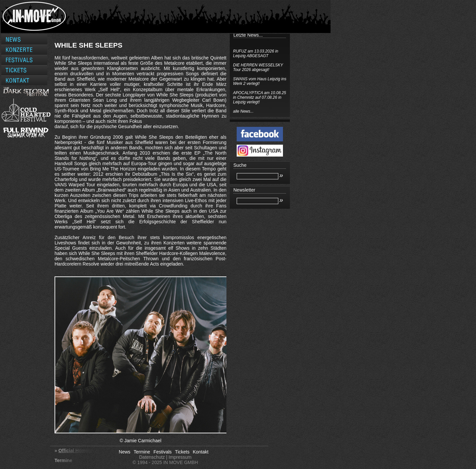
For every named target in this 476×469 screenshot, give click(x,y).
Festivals (162, 452)
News (124, 452)
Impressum (180, 457)
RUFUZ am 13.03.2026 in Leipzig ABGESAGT (256, 54)
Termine (142, 452)
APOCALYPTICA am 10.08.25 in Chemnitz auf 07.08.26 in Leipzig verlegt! (260, 97)
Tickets (182, 452)
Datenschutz (152, 457)
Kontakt (200, 452)
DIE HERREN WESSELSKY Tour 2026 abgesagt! (258, 67)
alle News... (243, 111)
